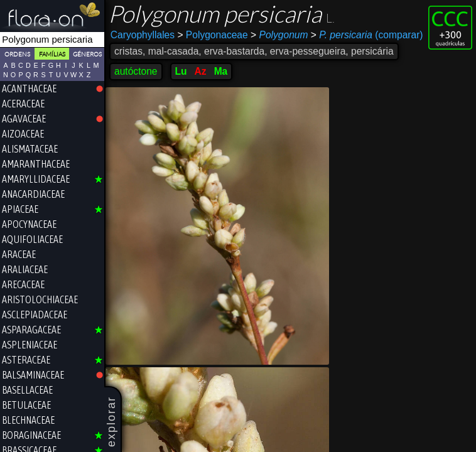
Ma (221, 71)
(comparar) (367, 35)
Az (201, 71)
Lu (181, 71)
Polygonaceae (212, 35)
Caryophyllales (143, 35)
